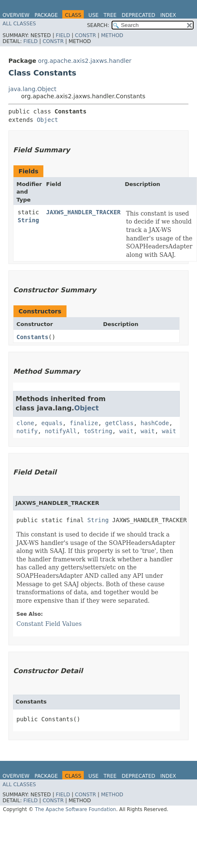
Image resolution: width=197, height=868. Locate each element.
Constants (32, 337)
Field (63, 35)
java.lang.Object (32, 89)
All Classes (19, 24)
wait (126, 431)
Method (112, 35)
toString (98, 431)
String (28, 220)
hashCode (155, 423)
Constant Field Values (49, 624)
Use (93, 15)
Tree (110, 15)
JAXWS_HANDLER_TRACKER (84, 212)
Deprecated (138, 15)
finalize (84, 423)
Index (168, 15)
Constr (85, 35)
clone (25, 423)
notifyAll (61, 431)
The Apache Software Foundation (76, 809)
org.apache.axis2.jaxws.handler (85, 61)
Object (47, 120)
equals (52, 423)
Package (46, 15)
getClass (119, 423)
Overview (16, 15)
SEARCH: (98, 25)
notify (27, 431)
